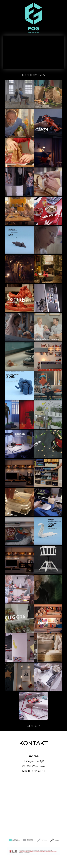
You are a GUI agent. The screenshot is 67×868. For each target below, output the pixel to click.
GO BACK (34, 726)
